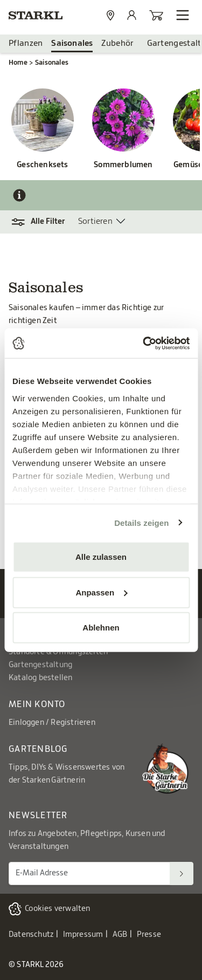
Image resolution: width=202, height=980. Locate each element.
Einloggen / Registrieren (52, 723)
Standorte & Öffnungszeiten (58, 652)
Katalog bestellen (40, 678)
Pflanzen (26, 43)
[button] (43, 222)
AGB (120, 935)
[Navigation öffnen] (183, 15)
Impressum (83, 935)
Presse (149, 935)
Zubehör (117, 43)
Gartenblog (38, 749)
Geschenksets (42, 165)
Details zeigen (141, 522)
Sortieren (95, 221)
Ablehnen (101, 628)
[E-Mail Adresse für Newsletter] (89, 873)
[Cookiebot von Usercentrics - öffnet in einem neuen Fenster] (144, 343)
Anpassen (101, 592)
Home (18, 63)
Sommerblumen (123, 165)
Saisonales (72, 43)
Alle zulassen (101, 557)
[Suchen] (182, 873)
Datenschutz (31, 935)
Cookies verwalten (57, 909)
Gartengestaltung (40, 665)
